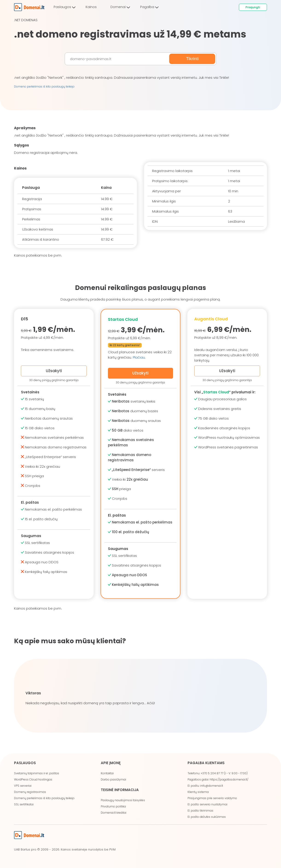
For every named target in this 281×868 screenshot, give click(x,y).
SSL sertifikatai (24, 804)
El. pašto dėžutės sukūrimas (207, 817)
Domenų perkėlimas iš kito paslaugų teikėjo (44, 798)
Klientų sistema (198, 792)
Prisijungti (253, 7)
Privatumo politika (113, 806)
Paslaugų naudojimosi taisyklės (123, 800)
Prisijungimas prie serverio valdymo (212, 798)
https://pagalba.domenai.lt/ (229, 779)
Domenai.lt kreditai (114, 813)
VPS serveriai (23, 786)
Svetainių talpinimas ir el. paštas (37, 773)
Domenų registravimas (30, 792)
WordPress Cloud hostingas (33, 779)
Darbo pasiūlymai (113, 779)
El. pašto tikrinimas (200, 811)
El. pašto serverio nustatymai (207, 804)
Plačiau (139, 357)
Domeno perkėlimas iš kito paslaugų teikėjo (44, 86)
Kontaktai (107, 773)
